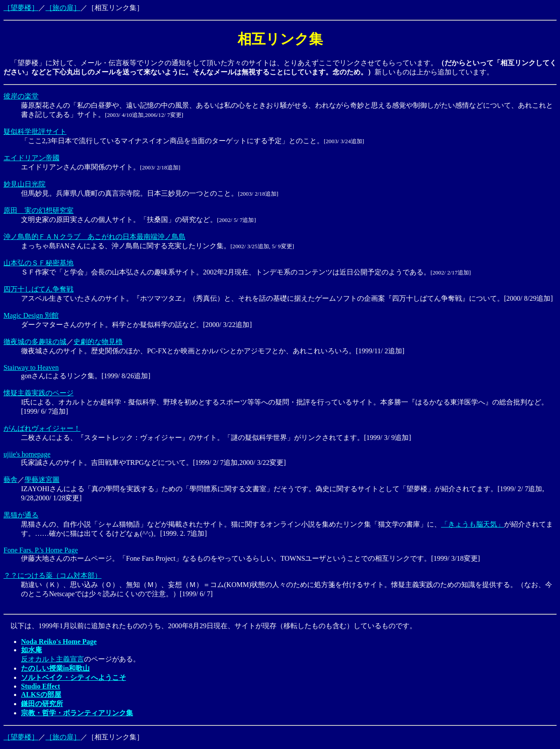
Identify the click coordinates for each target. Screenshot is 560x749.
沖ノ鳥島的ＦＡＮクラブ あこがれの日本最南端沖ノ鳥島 (94, 237)
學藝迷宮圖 (42, 480)
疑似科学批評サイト (35, 132)
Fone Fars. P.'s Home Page (41, 550)
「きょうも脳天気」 (472, 524)
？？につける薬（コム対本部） (52, 575)
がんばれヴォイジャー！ (42, 428)
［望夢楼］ (21, 8)
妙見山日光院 (24, 184)
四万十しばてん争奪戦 (38, 289)
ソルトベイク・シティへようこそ (73, 677)
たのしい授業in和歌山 (55, 668)
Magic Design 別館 (31, 315)
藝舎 (10, 480)
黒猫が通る (21, 515)
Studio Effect (40, 686)
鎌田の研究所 (42, 704)
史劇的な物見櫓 (98, 342)
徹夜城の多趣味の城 (35, 342)
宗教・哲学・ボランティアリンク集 (77, 713)
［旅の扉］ (63, 8)
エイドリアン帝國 (31, 158)
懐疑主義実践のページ (38, 393)
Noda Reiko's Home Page (59, 642)
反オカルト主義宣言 (52, 659)
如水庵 (31, 650)
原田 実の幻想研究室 (38, 210)
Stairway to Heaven (31, 367)
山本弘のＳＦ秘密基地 (38, 263)
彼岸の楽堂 (21, 96)
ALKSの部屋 (41, 694)
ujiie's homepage (27, 454)
